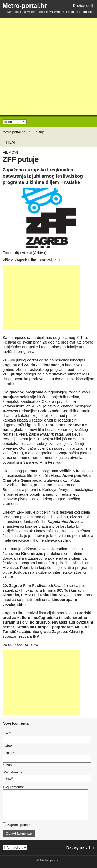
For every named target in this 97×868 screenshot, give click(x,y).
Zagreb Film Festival (33, 260)
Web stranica (12, 772)
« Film (9, 142)
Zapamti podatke (17, 825)
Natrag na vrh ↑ (80, 847)
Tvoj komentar (13, 787)
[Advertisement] (48, 66)
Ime (6, 733)
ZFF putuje (37, 132)
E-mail (9, 753)
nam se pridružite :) (81, 12)
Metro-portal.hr (25, 6)
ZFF (58, 260)
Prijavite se (57, 12)
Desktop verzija (84, 6)
